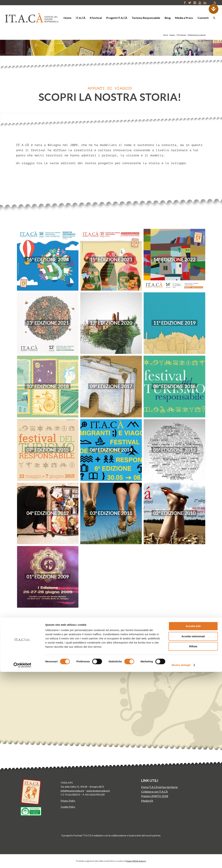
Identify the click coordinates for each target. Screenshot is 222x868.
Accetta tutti (193, 822)
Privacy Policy (68, 801)
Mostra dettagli (181, 861)
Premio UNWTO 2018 (155, 796)
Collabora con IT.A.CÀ (154, 791)
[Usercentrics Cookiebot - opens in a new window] (22, 861)
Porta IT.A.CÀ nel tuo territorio (159, 787)
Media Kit (147, 801)
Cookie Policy (68, 807)
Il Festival (181, 35)
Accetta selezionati (193, 832)
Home (172, 35)
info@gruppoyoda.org (72, 791)
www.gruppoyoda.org (98, 791)
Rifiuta (193, 842)
